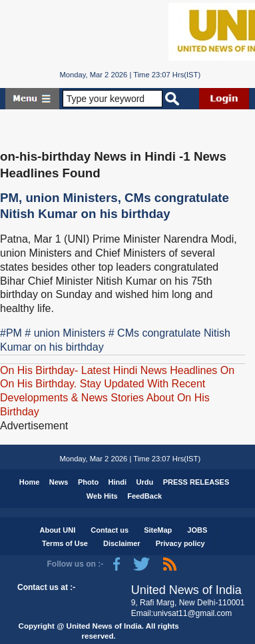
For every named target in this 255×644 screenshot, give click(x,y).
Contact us (110, 530)
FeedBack (144, 496)
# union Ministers (65, 333)
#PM (11, 333)
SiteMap (158, 530)
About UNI (57, 530)
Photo (88, 482)
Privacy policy (180, 543)
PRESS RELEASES (196, 482)
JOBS (197, 530)
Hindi (118, 482)
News (59, 482)
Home (30, 482)
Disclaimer (122, 543)
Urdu (145, 482)
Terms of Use (65, 543)
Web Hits (102, 496)
